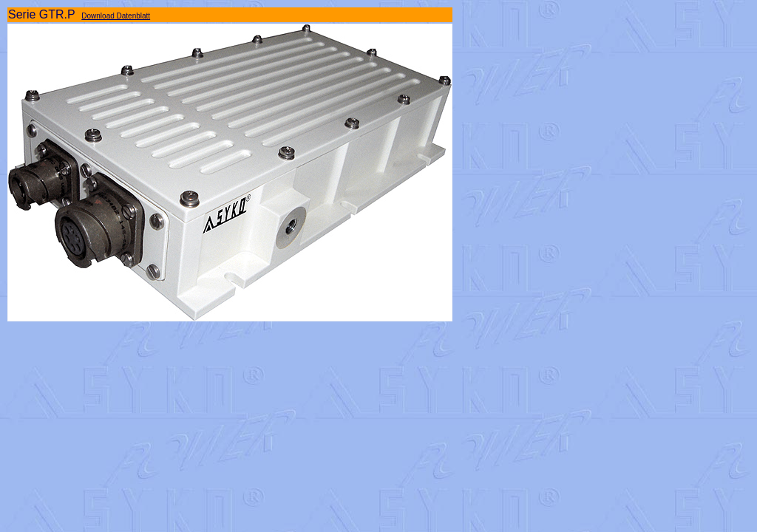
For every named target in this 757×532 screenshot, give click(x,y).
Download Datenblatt (116, 16)
